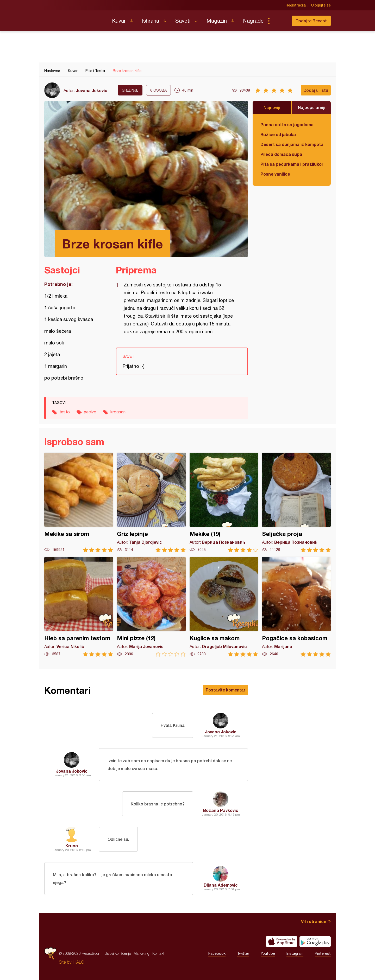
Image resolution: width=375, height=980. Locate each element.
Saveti (183, 21)
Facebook (217, 953)
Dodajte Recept (311, 21)
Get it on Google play (315, 941)
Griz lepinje (151, 502)
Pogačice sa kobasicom (296, 607)
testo (65, 412)
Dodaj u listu (316, 90)
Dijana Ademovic (221, 885)
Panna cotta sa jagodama (287, 124)
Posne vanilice (275, 174)
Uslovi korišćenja (118, 953)
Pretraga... (279, 21)
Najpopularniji (312, 107)
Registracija (296, 5)
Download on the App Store (282, 941)
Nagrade (253, 21)
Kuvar (119, 21)
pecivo (90, 412)
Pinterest (323, 953)
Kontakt (158, 953)
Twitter (243, 953)
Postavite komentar (226, 690)
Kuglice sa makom (224, 607)
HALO (79, 962)
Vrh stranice (314, 921)
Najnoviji (272, 107)
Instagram (295, 953)
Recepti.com (74, 19)
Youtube (268, 953)
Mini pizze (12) (151, 607)
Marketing (142, 953)
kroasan (118, 412)
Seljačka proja (296, 502)
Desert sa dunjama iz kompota (292, 144)
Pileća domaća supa (281, 154)
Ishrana (151, 21)
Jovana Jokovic (92, 90)
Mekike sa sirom (79, 502)
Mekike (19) (224, 502)
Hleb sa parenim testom (79, 607)
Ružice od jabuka (278, 134)
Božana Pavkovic (221, 810)
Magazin (217, 21)
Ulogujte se (321, 5)
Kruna (72, 846)
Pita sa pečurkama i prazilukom (292, 164)
